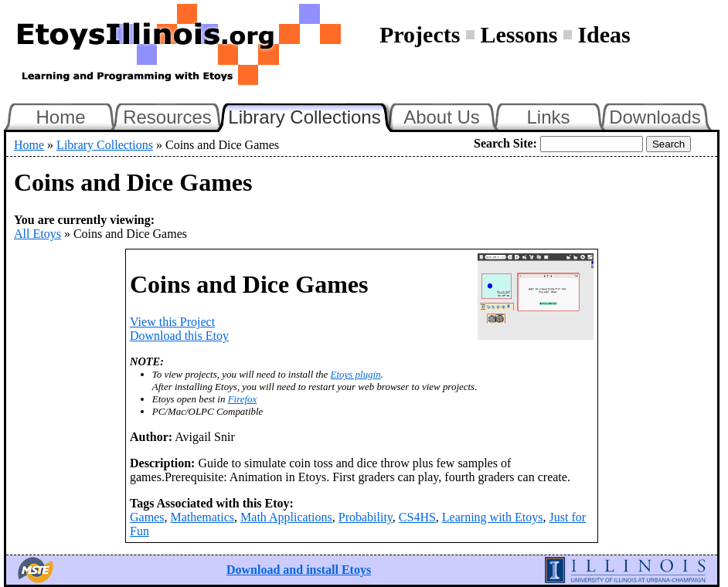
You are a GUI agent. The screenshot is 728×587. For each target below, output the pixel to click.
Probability (366, 517)
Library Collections (311, 115)
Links (548, 117)
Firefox (243, 399)
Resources (167, 117)
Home (60, 117)
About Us (442, 117)
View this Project (172, 322)
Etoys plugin (356, 374)
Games (147, 517)
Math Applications (286, 517)
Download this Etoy (179, 336)
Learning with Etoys (493, 517)
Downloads (655, 117)
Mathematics (202, 517)
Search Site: (505, 143)
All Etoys (37, 234)
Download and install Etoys (299, 570)
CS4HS (417, 517)
